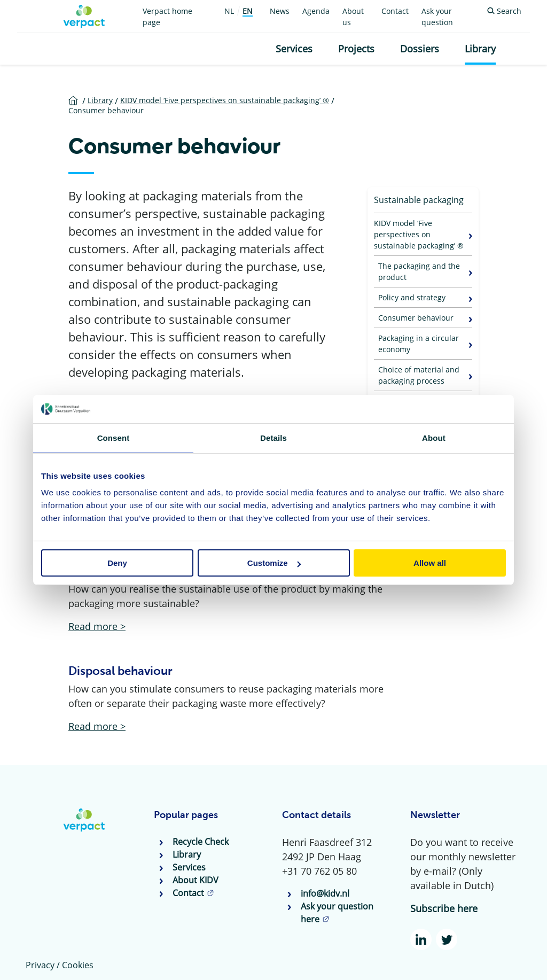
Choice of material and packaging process (419, 375)
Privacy (40, 965)
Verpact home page (167, 17)
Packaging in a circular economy (419, 344)
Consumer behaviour (416, 318)
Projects (356, 49)
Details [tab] (273, 437)
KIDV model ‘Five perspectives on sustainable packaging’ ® (419, 234)
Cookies (78, 965)
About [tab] (434, 437)
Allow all (430, 563)
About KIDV (196, 880)
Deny (117, 563)
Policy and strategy (412, 297)
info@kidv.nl (325, 893)
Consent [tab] (114, 437)
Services (294, 49)
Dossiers (420, 49)
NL (229, 11)
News (280, 11)
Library (480, 49)
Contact (395, 11)
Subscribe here (444, 908)
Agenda (316, 11)
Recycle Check (201, 842)
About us (353, 17)
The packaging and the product (419, 271)
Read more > (97, 626)
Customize (274, 563)
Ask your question (437, 17)
